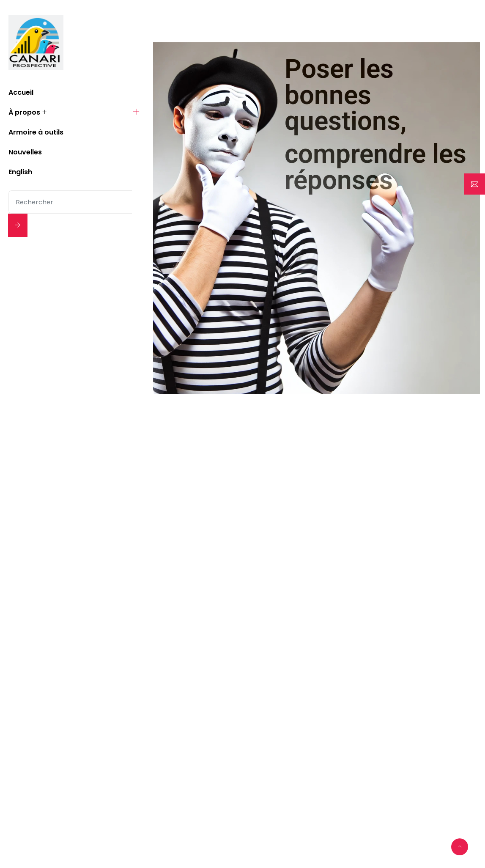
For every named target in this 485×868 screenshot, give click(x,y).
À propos (24, 112)
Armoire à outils (36, 132)
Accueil (21, 92)
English (20, 172)
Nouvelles (25, 152)
